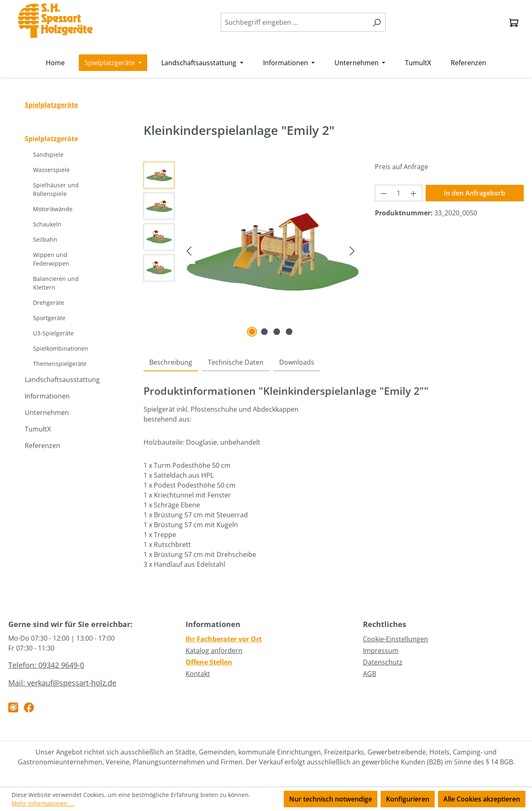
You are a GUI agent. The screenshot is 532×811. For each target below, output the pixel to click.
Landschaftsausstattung (62, 380)
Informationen (47, 396)
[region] (251, 250)
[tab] (171, 363)
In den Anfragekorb (474, 193)
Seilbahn (45, 239)
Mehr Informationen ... (43, 803)
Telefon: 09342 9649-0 (46, 665)
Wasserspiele (51, 170)
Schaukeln (47, 224)
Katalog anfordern (214, 651)
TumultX (38, 429)
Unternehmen (47, 413)
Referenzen (42, 446)
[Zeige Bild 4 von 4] (289, 332)
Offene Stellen (209, 662)
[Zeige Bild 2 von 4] (264, 332)
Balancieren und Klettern (56, 283)
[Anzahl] (398, 193)
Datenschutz (383, 662)
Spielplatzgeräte (51, 139)
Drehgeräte (49, 303)
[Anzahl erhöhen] (414, 193)
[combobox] (294, 22)
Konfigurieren (408, 799)
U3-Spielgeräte (53, 333)
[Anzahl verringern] (384, 193)
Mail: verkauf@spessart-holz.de (62, 683)
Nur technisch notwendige (331, 799)
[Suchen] (377, 22)
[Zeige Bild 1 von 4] (252, 332)
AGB (370, 674)
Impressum (381, 651)
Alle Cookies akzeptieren (482, 799)
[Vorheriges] (189, 250)
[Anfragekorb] (514, 22)
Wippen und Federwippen (51, 259)
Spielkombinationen (61, 348)
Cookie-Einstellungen (395, 639)
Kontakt (198, 674)
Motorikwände (53, 209)
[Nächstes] (352, 250)
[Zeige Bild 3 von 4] (277, 332)
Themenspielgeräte (60, 364)
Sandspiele (48, 154)
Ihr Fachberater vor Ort (224, 639)
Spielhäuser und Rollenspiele (56, 189)
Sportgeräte (49, 318)
